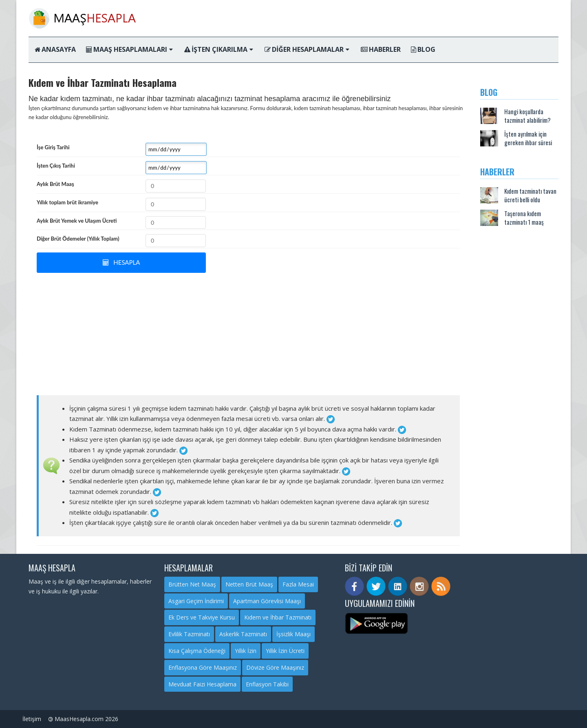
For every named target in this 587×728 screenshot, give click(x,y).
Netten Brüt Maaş (249, 584)
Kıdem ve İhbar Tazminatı (278, 617)
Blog (423, 49)
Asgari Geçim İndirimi (196, 601)
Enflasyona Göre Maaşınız (203, 667)
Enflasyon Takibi (267, 684)
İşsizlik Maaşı (293, 634)
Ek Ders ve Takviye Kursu (202, 617)
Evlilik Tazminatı (189, 634)
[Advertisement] (248, 334)
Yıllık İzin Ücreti (285, 651)
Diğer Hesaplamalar (307, 49)
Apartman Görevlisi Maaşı (267, 601)
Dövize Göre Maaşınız (275, 667)
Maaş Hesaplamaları (129, 49)
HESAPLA (121, 262)
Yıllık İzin (246, 651)
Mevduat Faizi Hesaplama (202, 684)
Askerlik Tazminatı (243, 634)
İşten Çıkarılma (219, 49)
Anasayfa (55, 49)
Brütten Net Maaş (192, 584)
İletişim (32, 719)
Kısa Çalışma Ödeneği (197, 651)
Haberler (381, 49)
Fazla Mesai (298, 584)
